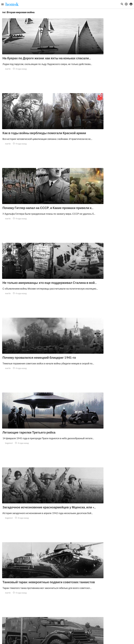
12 (79, 621)
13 (84, 621)
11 (73, 621)
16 (102, 621)
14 (90, 621)
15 (96, 621)
